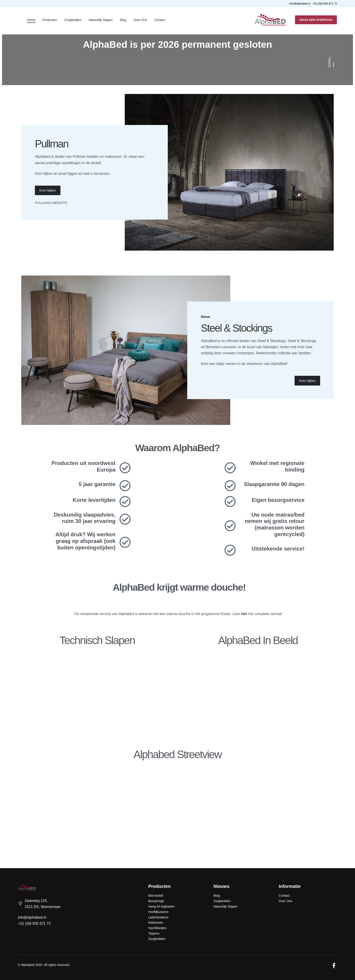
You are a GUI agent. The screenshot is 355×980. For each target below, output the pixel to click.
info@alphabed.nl (32, 917)
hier (244, 614)
